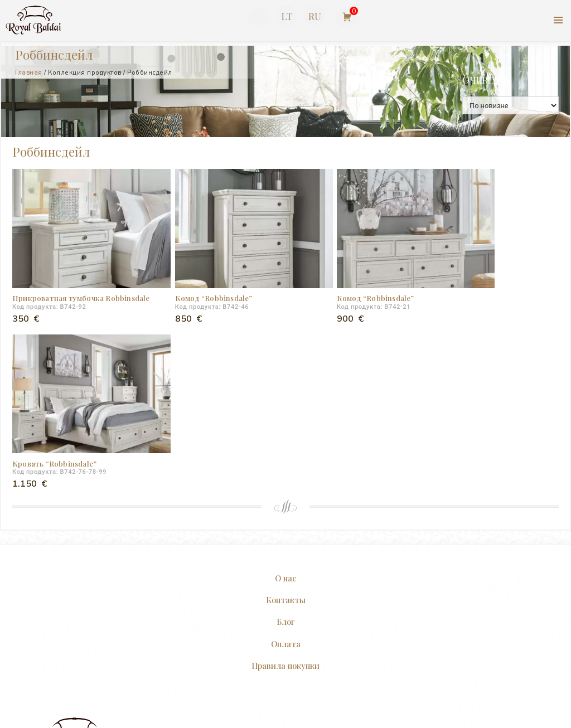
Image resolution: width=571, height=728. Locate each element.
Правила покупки (285, 482)
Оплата (286, 460)
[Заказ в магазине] (510, 105)
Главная (29, 72)
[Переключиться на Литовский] (287, 16)
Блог (286, 438)
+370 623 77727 (257, 18)
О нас (285, 395)
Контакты (286, 416)
